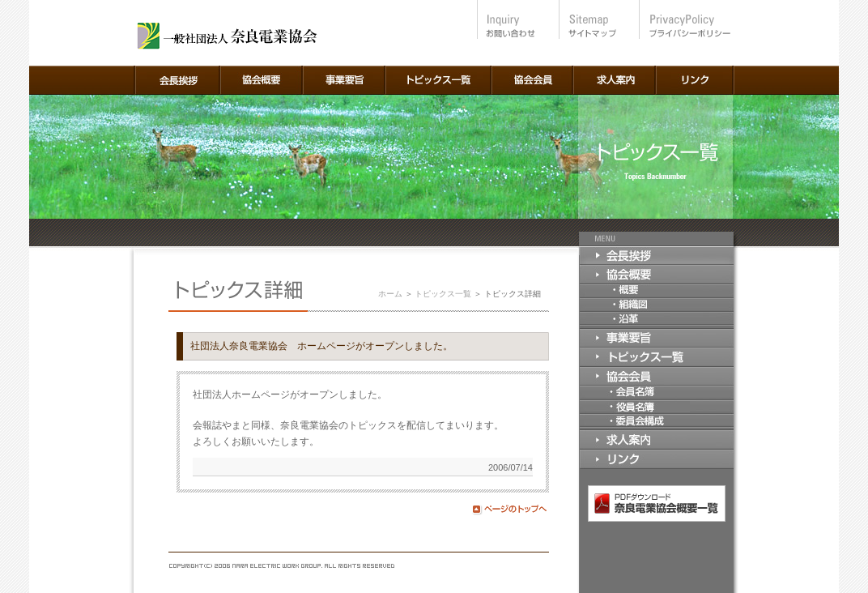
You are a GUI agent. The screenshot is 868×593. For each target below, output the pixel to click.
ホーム (390, 294)
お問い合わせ (517, 19)
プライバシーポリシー (685, 19)
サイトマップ (598, 19)
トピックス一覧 (443, 294)
